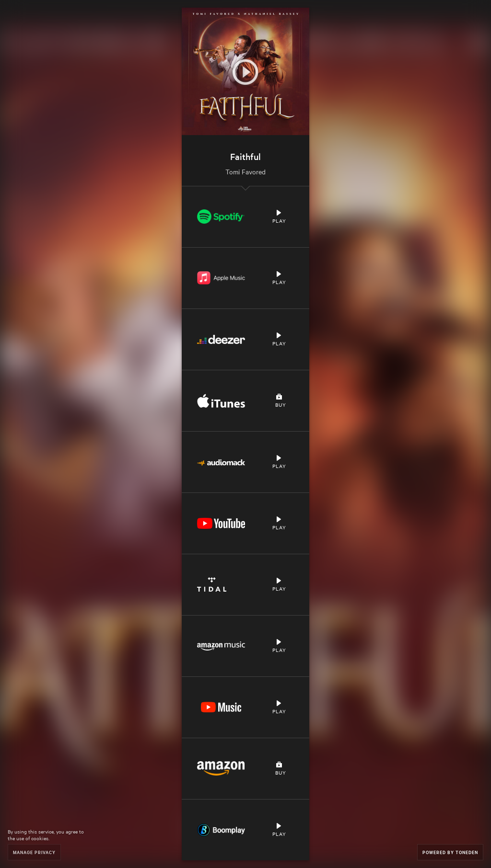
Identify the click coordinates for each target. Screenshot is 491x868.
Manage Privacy (34, 852)
